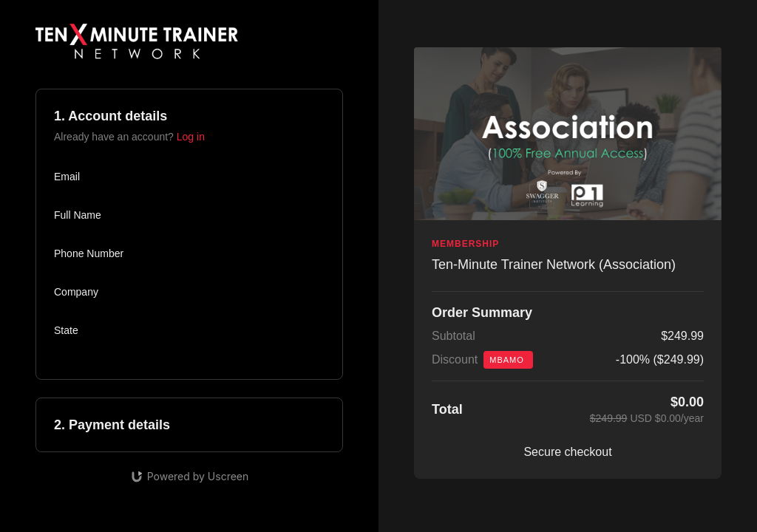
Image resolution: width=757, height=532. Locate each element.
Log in (191, 137)
